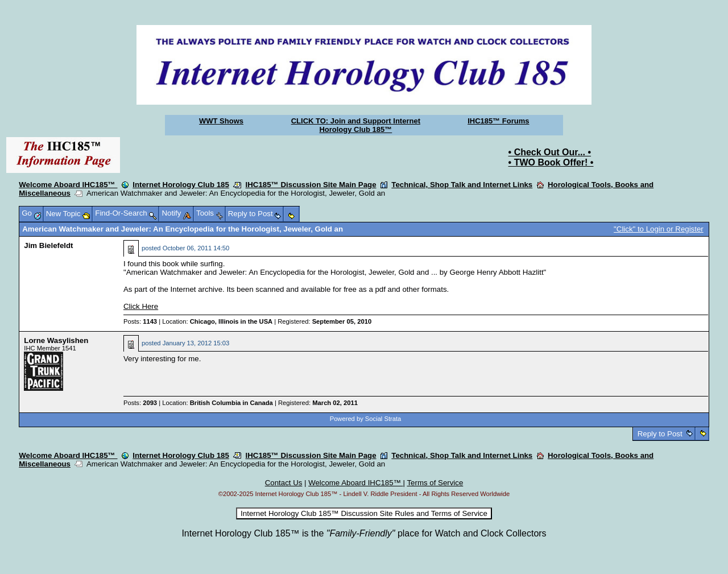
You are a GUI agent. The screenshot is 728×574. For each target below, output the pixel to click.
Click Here (141, 306)
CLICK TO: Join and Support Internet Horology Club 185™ (356, 125)
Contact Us (284, 483)
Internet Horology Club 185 (181, 185)
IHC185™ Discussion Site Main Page (311, 185)
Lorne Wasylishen (56, 340)
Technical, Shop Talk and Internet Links (462, 185)
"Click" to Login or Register (659, 229)
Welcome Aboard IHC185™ (68, 185)
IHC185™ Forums (498, 121)
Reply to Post (660, 434)
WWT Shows (221, 121)
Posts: (140, 321)
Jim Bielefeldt (48, 245)
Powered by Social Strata (366, 419)
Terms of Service (435, 483)
